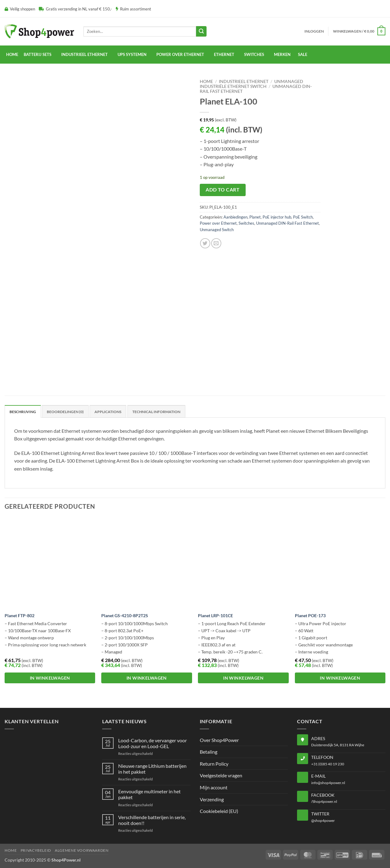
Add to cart (223, 190)
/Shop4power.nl (324, 801)
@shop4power (323, 821)
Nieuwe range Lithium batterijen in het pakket (152, 769)
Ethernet (224, 54)
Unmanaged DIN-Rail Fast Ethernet (287, 223)
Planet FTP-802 (20, 615)
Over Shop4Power (219, 740)
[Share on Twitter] (205, 243)
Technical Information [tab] (156, 412)
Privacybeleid (36, 850)
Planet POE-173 (310, 615)
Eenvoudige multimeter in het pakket (149, 794)
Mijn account (214, 787)
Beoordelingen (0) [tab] (65, 412)
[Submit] (201, 31)
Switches (246, 223)
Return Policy (214, 764)
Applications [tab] (108, 412)
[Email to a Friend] (216, 243)
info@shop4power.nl (328, 783)
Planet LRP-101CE (215, 615)
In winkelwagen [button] (50, 678)
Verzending (212, 799)
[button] (314, 31)
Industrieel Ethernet (244, 81)
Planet (255, 217)
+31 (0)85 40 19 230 (328, 764)
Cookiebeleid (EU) (219, 811)
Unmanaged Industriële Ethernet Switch (251, 84)
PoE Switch (303, 217)
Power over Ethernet (218, 223)
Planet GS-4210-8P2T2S (125, 615)
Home (12, 54)
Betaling (209, 752)
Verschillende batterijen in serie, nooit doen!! (152, 820)
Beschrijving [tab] (23, 412)
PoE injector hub (277, 217)
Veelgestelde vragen (221, 775)
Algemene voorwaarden (82, 850)
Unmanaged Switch (217, 230)
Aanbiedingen (235, 217)
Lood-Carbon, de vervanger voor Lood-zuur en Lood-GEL (153, 743)
